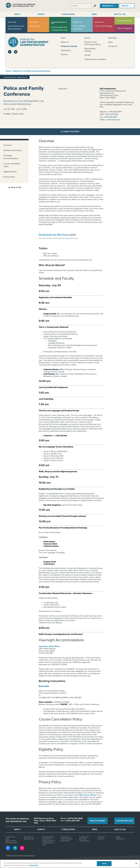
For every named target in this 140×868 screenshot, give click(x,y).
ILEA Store (112, 38)
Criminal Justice (101, 838)
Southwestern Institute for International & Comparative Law (49, 841)
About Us (65, 42)
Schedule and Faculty (12, 150)
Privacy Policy (9, 177)
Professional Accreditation (95, 59)
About (17, 830)
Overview (8, 145)
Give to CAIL (120, 830)
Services (64, 55)
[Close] (136, 863)
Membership (109, 6)
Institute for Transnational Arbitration (67, 839)
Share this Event (70, 132)
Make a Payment (98, 821)
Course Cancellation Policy (12, 165)
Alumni (87, 38)
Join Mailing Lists (124, 821)
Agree (104, 864)
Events (41, 830)
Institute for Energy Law (29, 838)
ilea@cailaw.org (113, 120)
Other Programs (120, 838)
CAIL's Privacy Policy (87, 795)
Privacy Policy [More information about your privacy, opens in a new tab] (34, 865)
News (110, 42)
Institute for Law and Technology (84, 839)
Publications (66, 51)
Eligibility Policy (10, 172)
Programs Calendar (69, 46)
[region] (70, 864)
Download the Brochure (54, 235)
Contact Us (113, 46)
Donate (126, 6)
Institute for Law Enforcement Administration (32, 71)
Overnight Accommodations (11, 157)
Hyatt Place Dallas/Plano (49, 646)
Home (63, 38)
